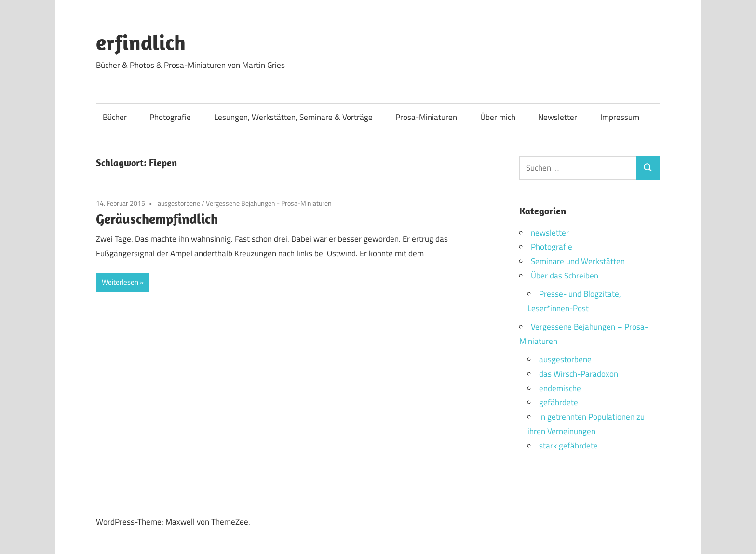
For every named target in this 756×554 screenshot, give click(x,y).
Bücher (115, 117)
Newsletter (558, 117)
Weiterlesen (120, 282)
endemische (560, 388)
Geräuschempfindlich (157, 218)
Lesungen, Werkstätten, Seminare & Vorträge (293, 117)
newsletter (550, 233)
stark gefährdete (568, 446)
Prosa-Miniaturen (426, 117)
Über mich (498, 117)
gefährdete (559, 402)
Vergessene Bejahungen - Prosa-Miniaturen (269, 203)
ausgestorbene (179, 203)
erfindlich (141, 42)
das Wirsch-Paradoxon (579, 374)
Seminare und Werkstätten (578, 261)
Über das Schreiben (565, 276)
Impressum (620, 117)
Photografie (170, 117)
